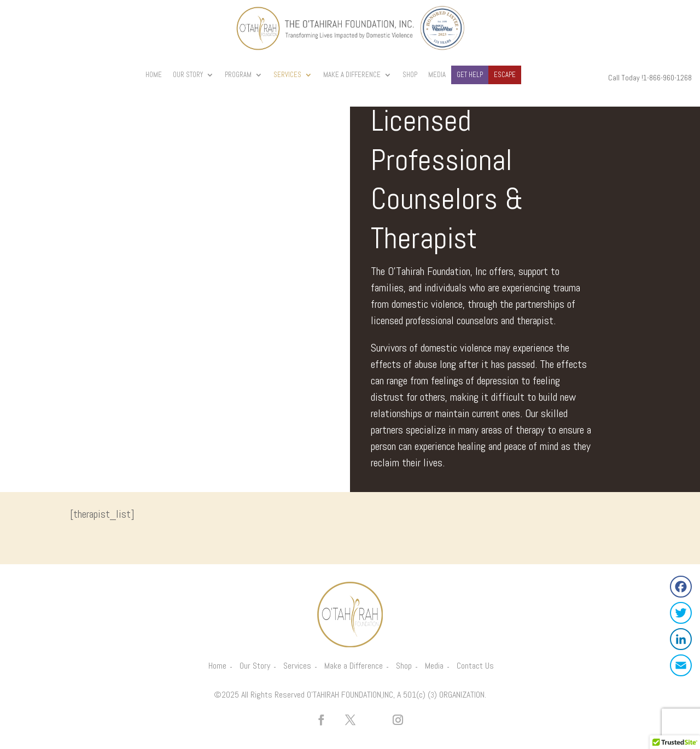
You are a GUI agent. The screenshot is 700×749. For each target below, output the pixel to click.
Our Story (188, 75)
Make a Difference (354, 666)
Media (437, 75)
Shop (410, 75)
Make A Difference (352, 75)
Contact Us (475, 666)
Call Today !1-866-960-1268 (650, 78)
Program (238, 75)
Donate (540, 75)
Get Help (470, 75)
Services (287, 75)
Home (154, 75)
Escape (505, 75)
